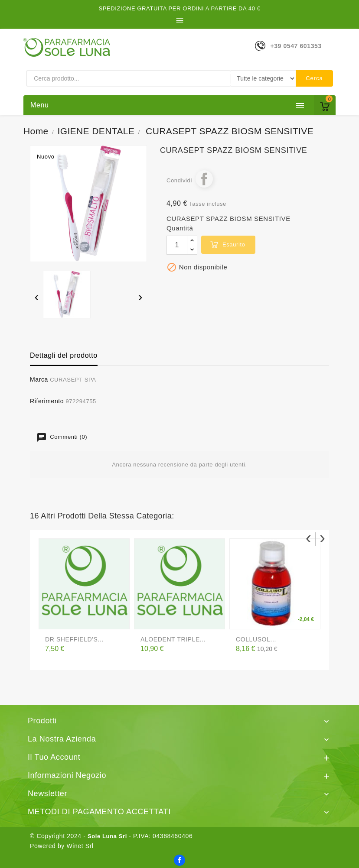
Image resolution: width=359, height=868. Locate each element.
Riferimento (47, 401)
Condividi (204, 179)
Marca (39, 379)
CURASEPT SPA (73, 380)
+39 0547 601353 (296, 46)
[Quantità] (177, 245)
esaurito (234, 245)
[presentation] (37, 298)
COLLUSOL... (256, 639)
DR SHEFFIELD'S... (74, 639)
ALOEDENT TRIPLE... (173, 639)
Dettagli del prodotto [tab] (64, 355)
